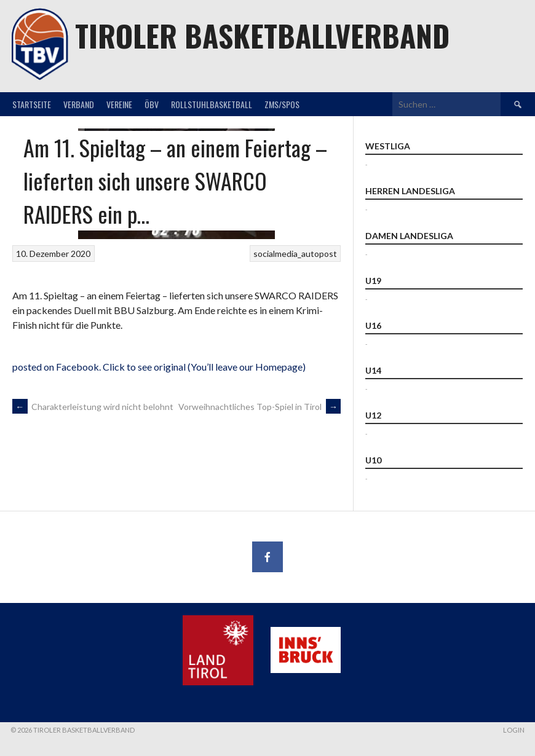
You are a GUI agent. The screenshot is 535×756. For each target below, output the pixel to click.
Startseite (32, 104)
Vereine (119, 104)
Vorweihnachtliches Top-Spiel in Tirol (260, 407)
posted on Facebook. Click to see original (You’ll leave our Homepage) (159, 367)
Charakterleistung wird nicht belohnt (93, 407)
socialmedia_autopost (295, 254)
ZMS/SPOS (282, 104)
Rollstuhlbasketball (212, 104)
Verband (79, 104)
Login (514, 730)
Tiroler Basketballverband (262, 35)
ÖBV (152, 104)
